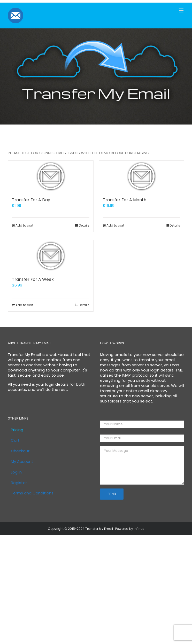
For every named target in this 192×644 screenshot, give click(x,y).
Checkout (20, 451)
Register (19, 483)
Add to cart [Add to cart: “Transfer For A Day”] (24, 225)
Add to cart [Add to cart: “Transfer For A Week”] (24, 305)
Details (84, 225)
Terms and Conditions (32, 493)
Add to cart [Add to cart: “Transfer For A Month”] (115, 225)
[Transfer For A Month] (142, 176)
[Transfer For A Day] (51, 176)
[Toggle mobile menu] (182, 10)
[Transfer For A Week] (51, 256)
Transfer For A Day (31, 200)
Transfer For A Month (125, 200)
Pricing (17, 430)
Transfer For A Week (33, 279)
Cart (15, 440)
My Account (22, 462)
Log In (16, 472)
